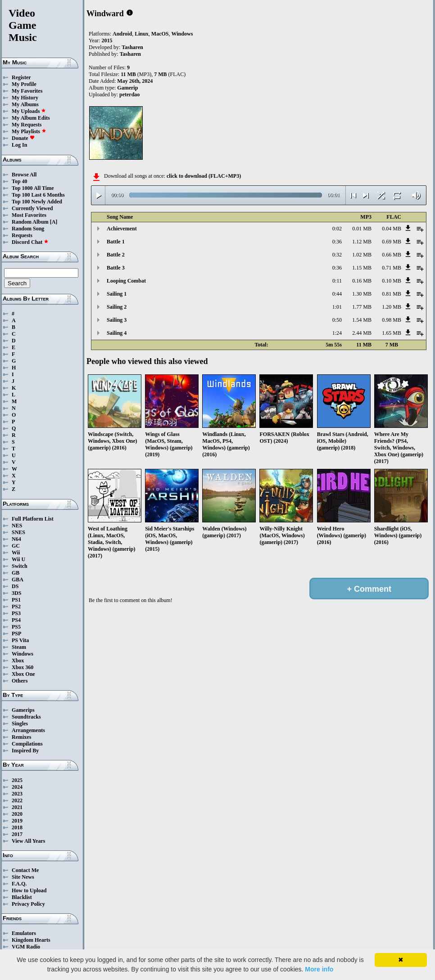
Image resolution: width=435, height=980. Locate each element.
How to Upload (29, 890)
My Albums (25, 104)
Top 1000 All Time (33, 188)
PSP (16, 634)
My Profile (24, 84)
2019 (17, 821)
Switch (20, 566)
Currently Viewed (32, 208)
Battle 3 (116, 268)
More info (319, 969)
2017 (17, 834)
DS (15, 586)
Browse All (24, 175)
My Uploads (29, 111)
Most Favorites (29, 215)
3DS (16, 593)
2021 (17, 807)
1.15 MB (362, 268)
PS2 (16, 607)
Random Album (30, 222)
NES (17, 526)
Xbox (18, 661)
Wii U (18, 559)
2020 (17, 814)
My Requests (27, 125)
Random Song (28, 229)
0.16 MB (362, 281)
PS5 (16, 627)
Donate (23, 138)
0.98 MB (392, 320)
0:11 (337, 281)
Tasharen (132, 47)
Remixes (21, 737)
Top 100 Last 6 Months (38, 195)
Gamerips (23, 710)
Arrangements (28, 730)
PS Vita (20, 640)
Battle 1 (116, 242)
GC (16, 546)
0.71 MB (392, 268)
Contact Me (25, 870)
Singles (20, 724)
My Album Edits (31, 118)
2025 (17, 780)
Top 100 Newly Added (37, 202)
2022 (17, 800)
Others (20, 681)
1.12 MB (362, 242)
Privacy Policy (28, 904)
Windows (23, 654)
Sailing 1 (117, 294)
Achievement (122, 229)
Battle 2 (116, 255)
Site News (23, 877)
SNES (18, 532)
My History (25, 98)
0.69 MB (392, 242)
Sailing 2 (117, 307)
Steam (19, 647)
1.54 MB (362, 320)
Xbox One (23, 674)
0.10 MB (392, 281)
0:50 (337, 320)
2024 (17, 787)
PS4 (16, 620)
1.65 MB (392, 333)
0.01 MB (362, 229)
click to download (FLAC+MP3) (204, 176)
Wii (16, 553)
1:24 (337, 333)
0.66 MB (392, 255)
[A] (54, 222)
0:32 (337, 255)
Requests (22, 235)
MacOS (160, 34)
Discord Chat (30, 242)
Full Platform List (33, 519)
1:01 (337, 307)
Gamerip (127, 88)
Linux (142, 34)
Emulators (24, 933)
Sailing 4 (117, 333)
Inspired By (25, 751)
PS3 (16, 613)
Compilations (27, 744)
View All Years (28, 841)
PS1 (16, 600)
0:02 (337, 229)
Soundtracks (26, 717)
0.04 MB (392, 229)
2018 (17, 827)
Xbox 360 (23, 667)
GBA (18, 580)
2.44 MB (362, 333)
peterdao (129, 94)
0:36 (337, 242)
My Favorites (27, 91)
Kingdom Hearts (31, 940)
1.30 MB (362, 294)
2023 (17, 794)
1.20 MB (392, 307)
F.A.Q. (19, 884)
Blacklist (22, 897)
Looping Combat (126, 281)
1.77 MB (362, 307)
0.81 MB (392, 294)
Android (122, 34)
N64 (16, 539)
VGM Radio (26, 947)
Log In (19, 145)
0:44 (337, 294)
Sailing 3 (117, 320)
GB (16, 573)
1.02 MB (362, 255)
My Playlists (29, 131)
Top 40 (20, 181)
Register (21, 77)
